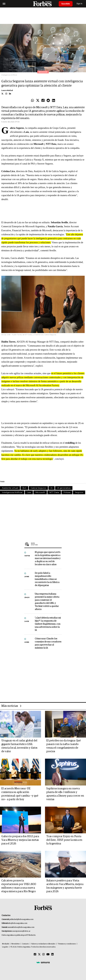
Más (46, 544)
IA (52, 488)
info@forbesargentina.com (18, 923)
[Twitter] (39, 954)
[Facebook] (35, 954)
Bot (24, 488)
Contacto (25, 944)
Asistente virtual (10, 488)
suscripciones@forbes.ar (21, 931)
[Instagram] (44, 954)
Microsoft (40, 492)
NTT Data (54, 492)
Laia (29, 492)
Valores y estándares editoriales (43, 944)
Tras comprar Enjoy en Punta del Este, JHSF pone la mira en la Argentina (64, 840)
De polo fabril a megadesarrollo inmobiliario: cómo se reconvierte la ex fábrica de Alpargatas (47, 579)
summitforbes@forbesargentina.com (21, 927)
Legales (5, 947)
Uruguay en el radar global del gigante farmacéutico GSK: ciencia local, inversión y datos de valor (19, 746)
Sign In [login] (79, 4)
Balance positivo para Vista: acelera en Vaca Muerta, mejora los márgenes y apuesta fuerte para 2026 (65, 886)
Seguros (79, 492)
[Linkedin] (52, 954)
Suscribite (66, 4)
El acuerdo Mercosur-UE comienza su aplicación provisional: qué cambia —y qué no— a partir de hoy (20, 794)
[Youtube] (48, 954)
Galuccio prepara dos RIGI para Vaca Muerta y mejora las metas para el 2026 (20, 840)
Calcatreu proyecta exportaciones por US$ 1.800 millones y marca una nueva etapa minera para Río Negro (19, 886)
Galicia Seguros (38, 488)
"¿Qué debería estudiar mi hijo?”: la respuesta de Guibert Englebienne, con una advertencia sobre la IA (48, 624)
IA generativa (64, 488)
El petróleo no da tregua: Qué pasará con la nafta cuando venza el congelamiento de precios (64, 746)
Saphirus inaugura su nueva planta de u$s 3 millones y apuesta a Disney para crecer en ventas (65, 794)
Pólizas (67, 492)
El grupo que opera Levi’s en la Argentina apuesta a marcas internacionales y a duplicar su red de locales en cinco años (48, 558)
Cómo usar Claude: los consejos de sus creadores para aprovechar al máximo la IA (48, 643)
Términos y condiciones (67, 944)
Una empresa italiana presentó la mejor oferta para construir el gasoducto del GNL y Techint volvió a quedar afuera (47, 602)
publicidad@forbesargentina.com (21, 919)
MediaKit (6, 944)
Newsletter (16, 944)
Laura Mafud (7, 90)
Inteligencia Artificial (12, 492)
